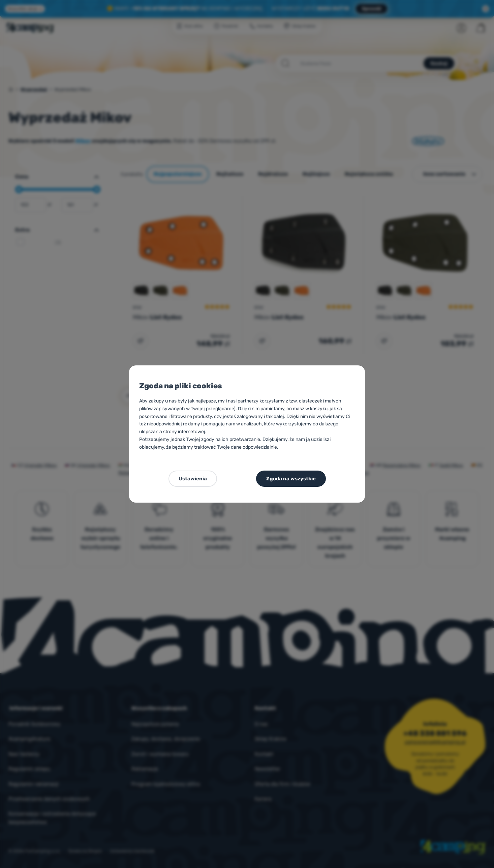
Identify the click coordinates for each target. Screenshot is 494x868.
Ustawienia (193, 479)
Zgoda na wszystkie (291, 479)
